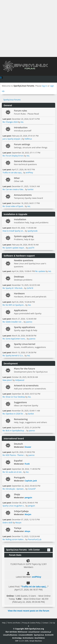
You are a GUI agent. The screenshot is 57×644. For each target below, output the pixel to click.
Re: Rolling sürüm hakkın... (14, 539)
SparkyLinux (39, 635)
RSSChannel (23, 632)
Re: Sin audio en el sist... (13, 472)
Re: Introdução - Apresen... (14, 489)
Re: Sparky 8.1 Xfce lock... (13, 288)
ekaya (28, 531)
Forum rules (20, 111)
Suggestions (20, 402)
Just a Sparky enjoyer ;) (12, 139)
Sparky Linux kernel (25, 344)
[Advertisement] (28, 28)
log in (45, 86)
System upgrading (24, 236)
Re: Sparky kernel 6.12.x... (13, 356)
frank (27, 464)
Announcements (23, 195)
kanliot (31, 189)
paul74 (31, 248)
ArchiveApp (17, 638)
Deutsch (18, 444)
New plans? (7, 380)
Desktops (19, 277)
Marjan (28, 514)
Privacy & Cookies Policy (31, 623)
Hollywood (20, 380)
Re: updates (40, 271)
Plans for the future (24, 369)
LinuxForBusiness (10, 635)
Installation (20, 219)
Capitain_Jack (31, 481)
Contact (45, 623)
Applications (21, 310)
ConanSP (32, 489)
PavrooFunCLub (35, 539)
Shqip (17, 494)
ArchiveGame (28, 638)
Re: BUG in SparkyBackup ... (14, 431)
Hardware (19, 293)
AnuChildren (40, 638)
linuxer (28, 447)
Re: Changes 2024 (10, 122)
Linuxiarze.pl (46, 632)
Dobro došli (8, 523)
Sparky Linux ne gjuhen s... (14, 506)
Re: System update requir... (14, 248)
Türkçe (18, 528)
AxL (22, 122)
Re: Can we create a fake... (14, 189)
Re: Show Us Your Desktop (14, 397)
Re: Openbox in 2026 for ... (14, 414)
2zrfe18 (30, 288)
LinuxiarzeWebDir (26, 635)
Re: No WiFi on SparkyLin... (14, 305)
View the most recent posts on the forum (28, 611)
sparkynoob (33, 231)
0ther (17, 178)
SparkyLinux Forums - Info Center (23, 550)
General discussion (24, 161)
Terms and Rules (14, 623)
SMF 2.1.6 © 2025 (22, 641)
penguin (28, 498)
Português (19, 477)
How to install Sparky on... (14, 231)
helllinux (28, 139)
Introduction (21, 127)
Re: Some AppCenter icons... (14, 339)
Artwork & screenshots (26, 385)
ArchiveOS (49, 635)
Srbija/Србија (21, 511)
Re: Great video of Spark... (14, 206)
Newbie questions (24, 260)
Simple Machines (36, 641)
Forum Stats (14, 555)
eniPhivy (29, 173)
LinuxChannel (34, 632)
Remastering (21, 419)
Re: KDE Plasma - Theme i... (14, 455)
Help (4, 623)
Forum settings (22, 144)
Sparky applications (24, 327)
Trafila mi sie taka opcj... (13, 173)
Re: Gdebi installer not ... (13, 322)
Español (18, 461)
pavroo (29, 322)
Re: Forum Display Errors (13, 156)
